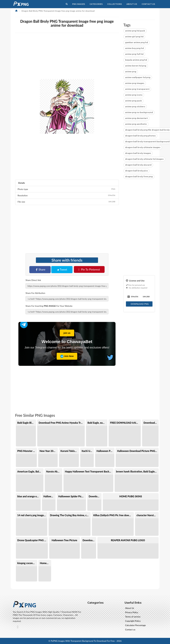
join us (65, 332)
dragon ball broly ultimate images (143, 147)
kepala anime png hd (136, 60)
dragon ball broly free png (139, 177)
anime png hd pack (135, 31)
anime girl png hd (134, 37)
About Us (132, 4)
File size (67, 202)
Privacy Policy (132, 612)
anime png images (135, 83)
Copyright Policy (133, 621)
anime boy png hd (134, 48)
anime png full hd (134, 54)
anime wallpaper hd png (138, 77)
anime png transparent (137, 89)
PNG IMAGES (79, 4)
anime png (131, 72)
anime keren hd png (136, 66)
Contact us (130, 629)
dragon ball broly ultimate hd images (144, 159)
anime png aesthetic (136, 124)
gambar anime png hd (137, 42)
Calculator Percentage (135, 625)
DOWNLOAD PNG (139, 304)
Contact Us (148, 4)
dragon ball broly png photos (140, 136)
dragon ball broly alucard (138, 165)
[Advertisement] (67, 230)
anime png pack (133, 101)
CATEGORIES (96, 4)
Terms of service (133, 617)
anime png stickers (135, 107)
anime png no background (139, 112)
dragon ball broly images (138, 153)
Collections (114, 4)
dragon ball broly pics (136, 171)
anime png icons (134, 95)
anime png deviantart (136, 118)
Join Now (67, 356)
